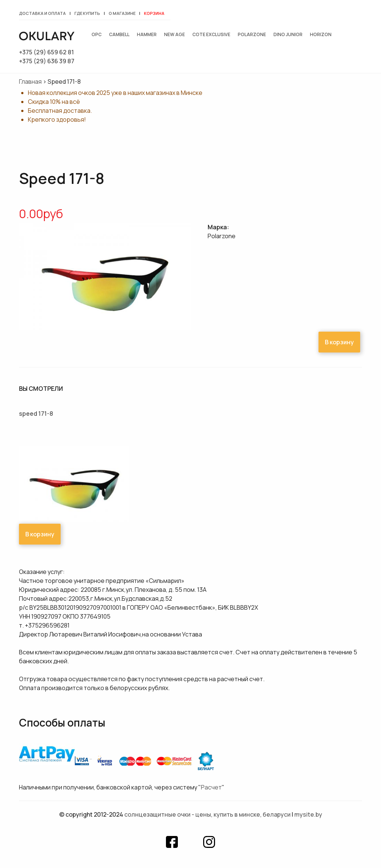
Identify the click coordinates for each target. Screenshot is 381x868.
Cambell (119, 34)
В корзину (339, 342)
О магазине (122, 13)
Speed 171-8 (36, 414)
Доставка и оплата (42, 13)
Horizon (321, 34)
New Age (175, 34)
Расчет (211, 787)
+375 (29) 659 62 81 (47, 52)
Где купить (87, 13)
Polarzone (252, 34)
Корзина (154, 13)
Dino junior (288, 34)
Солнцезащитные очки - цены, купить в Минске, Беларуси (207, 814)
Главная (30, 82)
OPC (97, 34)
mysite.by (308, 814)
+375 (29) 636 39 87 (47, 61)
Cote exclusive (211, 34)
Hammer (147, 34)
